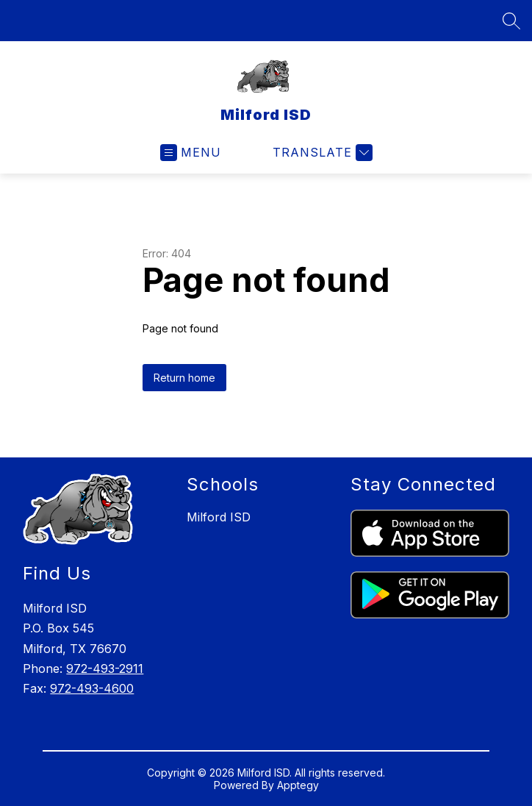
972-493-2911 (105, 668)
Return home (184, 378)
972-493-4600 (92, 688)
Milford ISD (219, 517)
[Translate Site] (321, 153)
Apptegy (298, 785)
